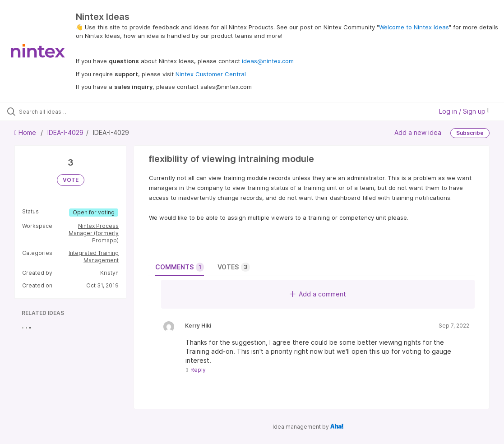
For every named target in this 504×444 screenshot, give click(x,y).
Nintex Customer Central (211, 74)
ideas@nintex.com (268, 61)
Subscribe (470, 133)
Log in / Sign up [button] (464, 111)
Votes (234, 267)
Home (26, 132)
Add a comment (318, 294)
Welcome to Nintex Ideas (414, 27)
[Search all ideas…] (62, 111)
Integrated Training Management (94, 257)
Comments (180, 267)
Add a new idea (418, 132)
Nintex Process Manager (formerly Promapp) (94, 233)
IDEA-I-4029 (65, 132)
